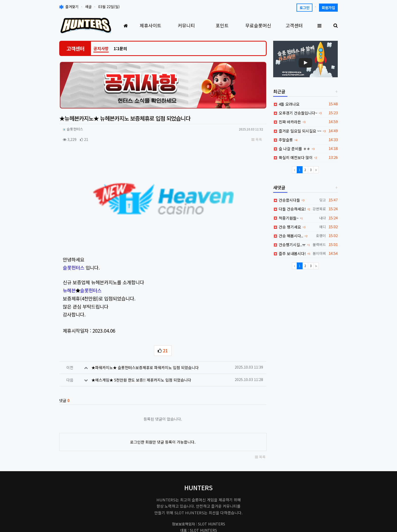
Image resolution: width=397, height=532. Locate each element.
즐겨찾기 (69, 7)
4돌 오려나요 (286, 104)
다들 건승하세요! (290, 209)
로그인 (304, 8)
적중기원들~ (286, 218)
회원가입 (328, 8)
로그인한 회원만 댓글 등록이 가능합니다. (163, 386)
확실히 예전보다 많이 (293, 157)
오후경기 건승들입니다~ (295, 113)
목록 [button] (257, 139)
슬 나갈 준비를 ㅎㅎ (292, 149)
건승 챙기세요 (287, 227)
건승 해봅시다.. (288, 236)
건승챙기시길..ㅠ (290, 245)
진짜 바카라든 (287, 122)
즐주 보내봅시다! (290, 253)
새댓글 (279, 187)
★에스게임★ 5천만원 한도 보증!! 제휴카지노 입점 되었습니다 (141, 324)
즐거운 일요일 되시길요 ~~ (297, 131)
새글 (88, 7)
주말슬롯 (283, 140)
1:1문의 (120, 48)
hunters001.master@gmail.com (199, 483)
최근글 (279, 91)
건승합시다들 (287, 200)
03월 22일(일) (109, 7)
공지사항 (101, 48)
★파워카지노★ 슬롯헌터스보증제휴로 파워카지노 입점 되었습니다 (145, 311)
